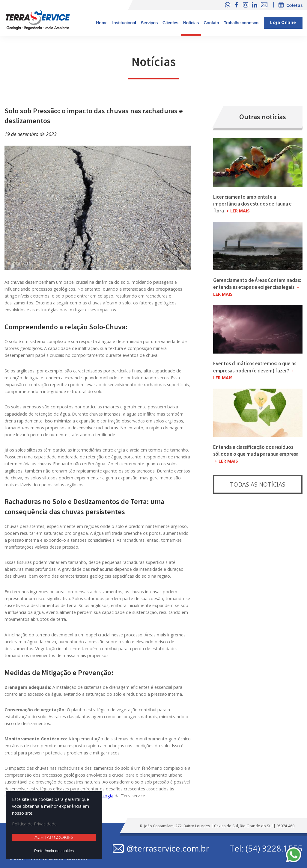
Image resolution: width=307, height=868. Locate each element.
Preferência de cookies (54, 851)
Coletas (294, 5)
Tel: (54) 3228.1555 (266, 849)
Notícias (191, 23)
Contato (211, 23)
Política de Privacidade (34, 824)
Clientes (170, 23)
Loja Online (283, 22)
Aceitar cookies (54, 837)
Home (102, 23)
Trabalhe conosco (241, 23)
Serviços (149, 23)
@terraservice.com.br (168, 849)
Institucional (124, 23)
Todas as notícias (258, 484)
